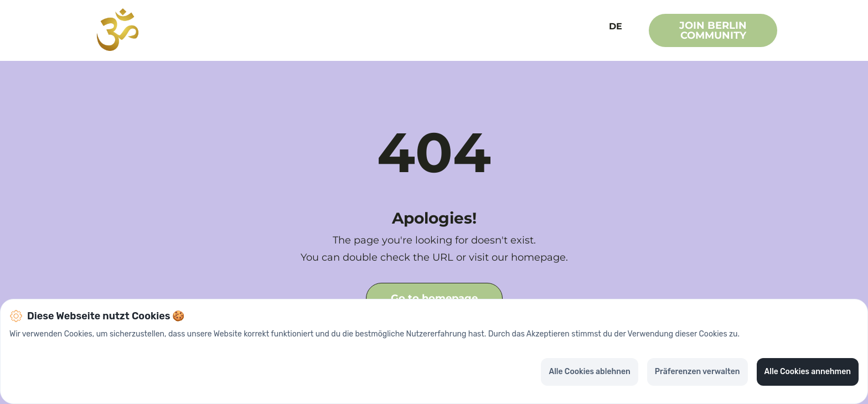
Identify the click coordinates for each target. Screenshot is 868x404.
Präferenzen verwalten (697, 372)
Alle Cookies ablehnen (589, 372)
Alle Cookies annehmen (808, 372)
